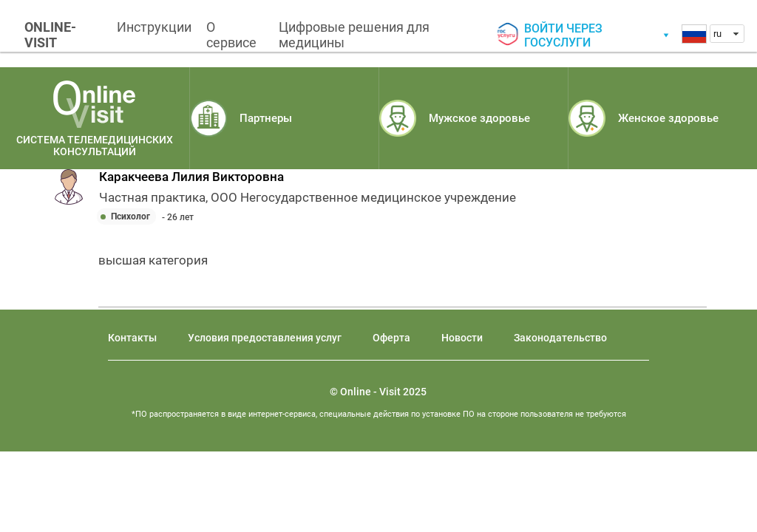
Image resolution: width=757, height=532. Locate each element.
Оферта (391, 338)
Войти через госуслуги (563, 35)
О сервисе (231, 35)
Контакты (132, 338)
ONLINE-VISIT (50, 35)
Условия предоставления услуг (265, 338)
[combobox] (727, 34)
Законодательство (560, 338)
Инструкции (154, 27)
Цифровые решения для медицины (354, 35)
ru (717, 34)
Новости (462, 338)
